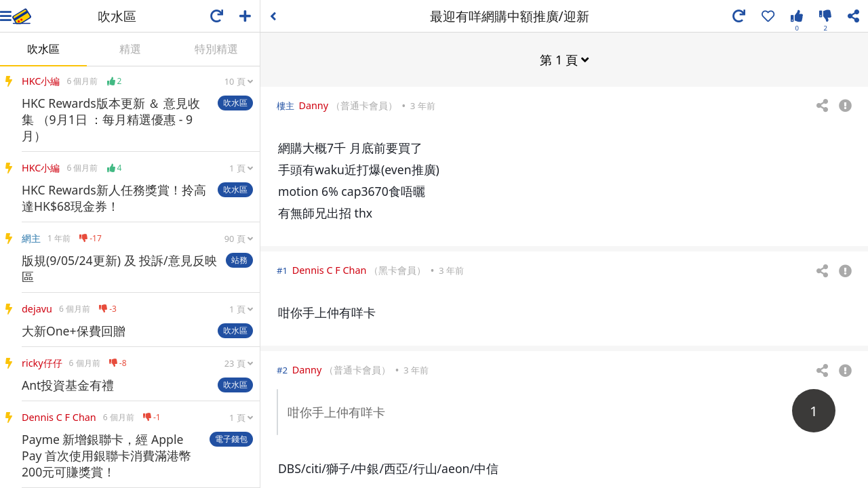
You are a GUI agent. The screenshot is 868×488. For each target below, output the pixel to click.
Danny (313, 105)
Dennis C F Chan (330, 269)
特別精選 (216, 49)
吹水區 (43, 49)
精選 (130, 49)
